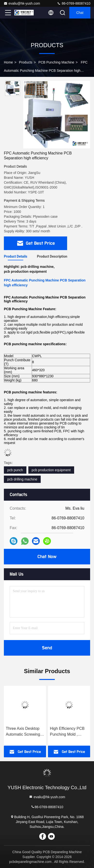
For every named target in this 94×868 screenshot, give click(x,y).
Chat (80, 13)
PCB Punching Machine (56, 62)
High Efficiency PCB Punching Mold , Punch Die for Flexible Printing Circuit (69, 732)
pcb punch (15, 470)
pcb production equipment (51, 470)
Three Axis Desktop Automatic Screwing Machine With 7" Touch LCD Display (23, 732)
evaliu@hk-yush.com (22, 3)
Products (26, 62)
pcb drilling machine (22, 479)
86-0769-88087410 (74, 3)
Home (8, 62)
